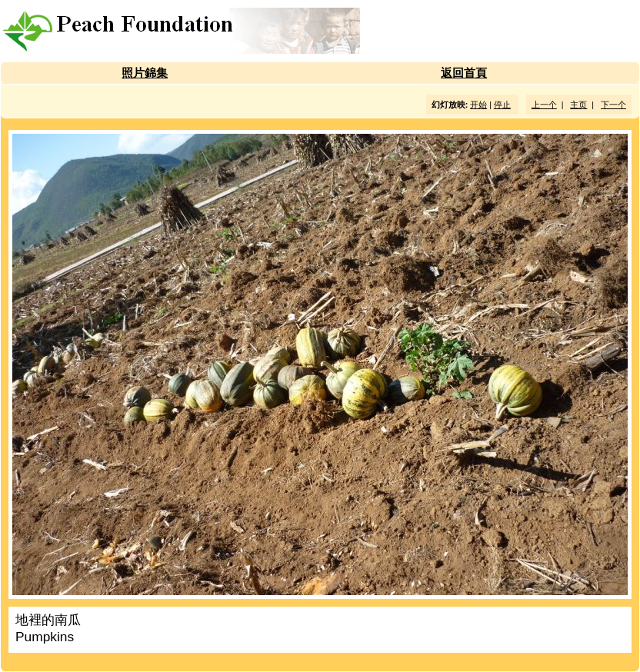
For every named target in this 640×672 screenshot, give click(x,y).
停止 (502, 105)
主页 (578, 105)
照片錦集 (145, 73)
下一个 (613, 105)
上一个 (544, 105)
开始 (478, 105)
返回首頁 (464, 73)
